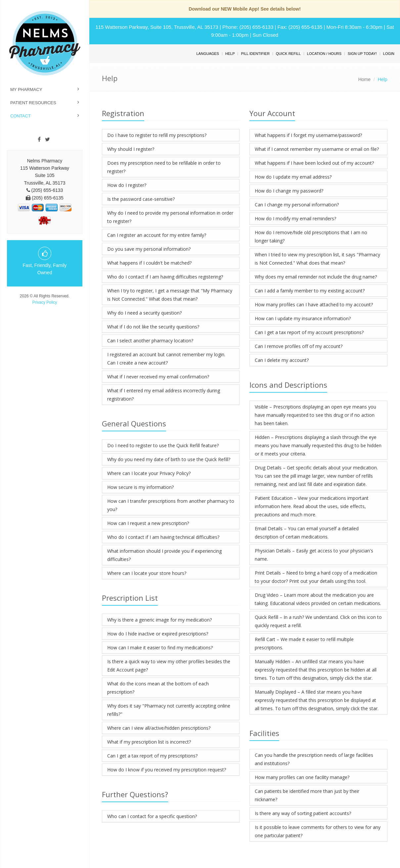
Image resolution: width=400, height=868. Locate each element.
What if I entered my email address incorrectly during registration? (164, 395)
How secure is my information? (140, 487)
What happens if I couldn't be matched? (149, 263)
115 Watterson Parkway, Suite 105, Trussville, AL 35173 (157, 27)
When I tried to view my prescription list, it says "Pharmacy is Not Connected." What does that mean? (317, 259)
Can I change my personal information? (297, 205)
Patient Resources (33, 103)
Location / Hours (324, 54)
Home (364, 79)
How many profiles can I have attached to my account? (314, 304)
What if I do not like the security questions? (153, 327)
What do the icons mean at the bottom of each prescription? (158, 688)
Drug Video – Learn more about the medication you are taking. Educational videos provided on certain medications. (318, 599)
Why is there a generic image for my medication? (159, 620)
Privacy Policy (45, 302)
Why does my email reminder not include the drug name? (316, 277)
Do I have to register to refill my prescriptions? (157, 135)
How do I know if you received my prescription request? (167, 770)
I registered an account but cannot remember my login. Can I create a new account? (166, 359)
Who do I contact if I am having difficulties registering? (165, 277)
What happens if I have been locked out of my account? (314, 163)
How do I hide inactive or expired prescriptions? (158, 634)
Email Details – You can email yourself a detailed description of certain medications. (307, 533)
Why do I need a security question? (144, 313)
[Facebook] (39, 140)
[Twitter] (47, 140)
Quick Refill (288, 54)
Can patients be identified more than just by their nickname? (307, 795)
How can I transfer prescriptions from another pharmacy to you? (171, 505)
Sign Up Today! (362, 54)
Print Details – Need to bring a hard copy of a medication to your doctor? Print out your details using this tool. (316, 577)
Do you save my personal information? (149, 249)
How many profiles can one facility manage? (302, 777)
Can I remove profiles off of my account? (299, 346)
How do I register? (127, 185)
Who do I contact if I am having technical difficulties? (163, 537)
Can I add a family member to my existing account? (310, 291)
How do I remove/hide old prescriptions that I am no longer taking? (311, 237)
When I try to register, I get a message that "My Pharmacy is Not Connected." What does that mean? (170, 295)
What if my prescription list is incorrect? (149, 742)
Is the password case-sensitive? (141, 199)
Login (389, 54)
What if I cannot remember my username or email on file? (317, 149)
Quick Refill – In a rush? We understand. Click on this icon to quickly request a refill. (318, 621)
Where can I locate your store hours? (147, 573)
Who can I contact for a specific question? (152, 816)
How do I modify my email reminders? (295, 218)
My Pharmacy (26, 89)
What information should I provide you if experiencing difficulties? (164, 555)
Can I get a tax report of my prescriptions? (152, 756)
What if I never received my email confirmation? (158, 377)
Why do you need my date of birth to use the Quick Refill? (169, 459)
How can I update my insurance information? (303, 318)
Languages (207, 54)
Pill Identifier (255, 54)
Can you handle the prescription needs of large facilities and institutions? (314, 759)
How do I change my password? (289, 191)
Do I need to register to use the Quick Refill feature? (163, 445)
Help (230, 54)
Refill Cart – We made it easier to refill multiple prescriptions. (304, 643)
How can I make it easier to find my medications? (160, 648)
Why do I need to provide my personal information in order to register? (170, 217)
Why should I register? (131, 149)
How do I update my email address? (293, 177)
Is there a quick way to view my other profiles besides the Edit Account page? (169, 666)
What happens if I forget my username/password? (308, 135)
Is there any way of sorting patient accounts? (303, 813)
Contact (21, 116)
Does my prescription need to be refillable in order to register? (164, 167)
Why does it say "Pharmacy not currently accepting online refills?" (169, 710)
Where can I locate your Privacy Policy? (149, 473)
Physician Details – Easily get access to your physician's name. (314, 555)
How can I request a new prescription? (148, 523)
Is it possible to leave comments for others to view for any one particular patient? (318, 831)
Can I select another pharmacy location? (150, 341)
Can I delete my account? (282, 360)
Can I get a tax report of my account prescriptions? (309, 332)
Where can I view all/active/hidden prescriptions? (159, 728)
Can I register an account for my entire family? (157, 235)
